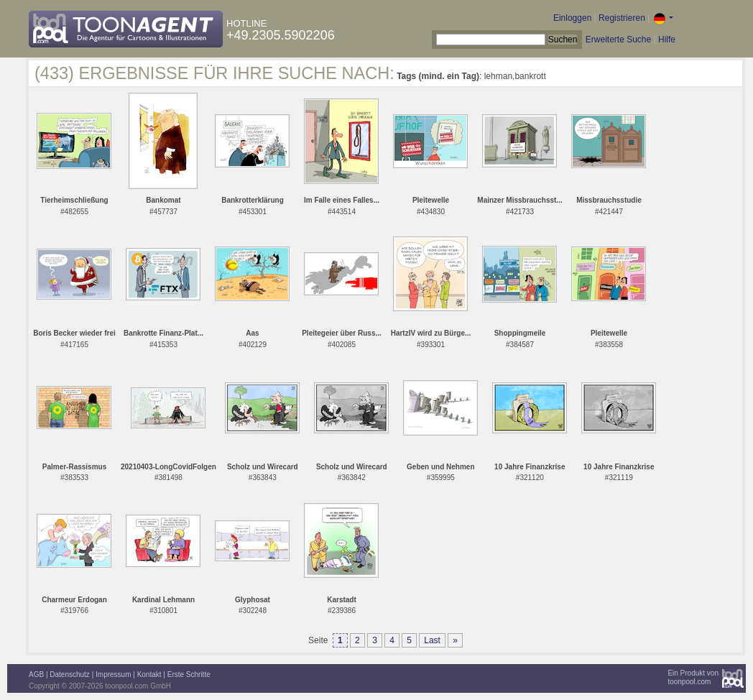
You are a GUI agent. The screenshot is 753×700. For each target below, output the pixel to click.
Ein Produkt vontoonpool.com (693, 677)
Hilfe (667, 40)
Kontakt (149, 674)
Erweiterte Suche (618, 40)
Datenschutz (70, 674)
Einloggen (572, 18)
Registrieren (622, 18)
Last (432, 640)
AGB (36, 674)
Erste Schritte (189, 674)
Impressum (113, 674)
